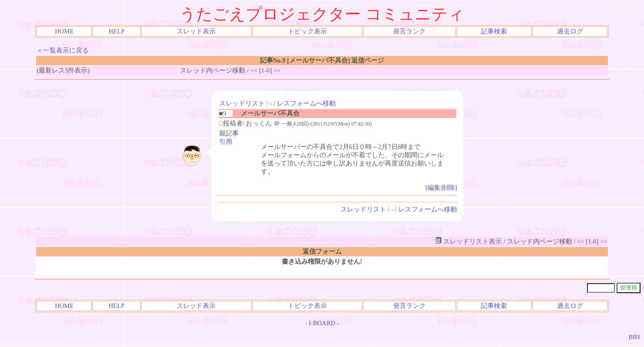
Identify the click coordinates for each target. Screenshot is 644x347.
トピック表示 (307, 31)
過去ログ (570, 31)
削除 (448, 188)
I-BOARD (322, 323)
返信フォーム (322, 251)
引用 (226, 142)
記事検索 (494, 31)
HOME (64, 31)
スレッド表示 (196, 31)
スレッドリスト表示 (469, 241)
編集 (434, 188)
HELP (117, 31)
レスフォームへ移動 (306, 103)
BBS (634, 337)
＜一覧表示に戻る (63, 50)
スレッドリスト (242, 103)
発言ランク (409, 31)
